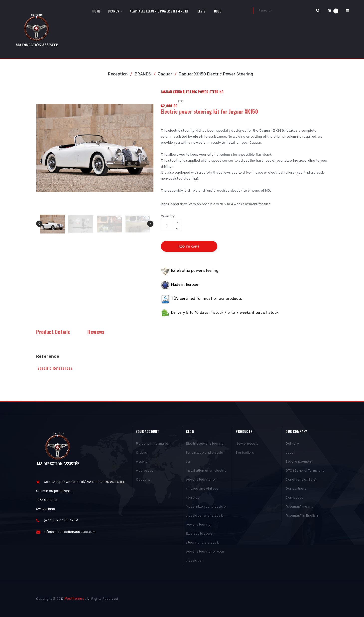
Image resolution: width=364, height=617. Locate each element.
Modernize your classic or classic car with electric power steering (206, 515)
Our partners (296, 488)
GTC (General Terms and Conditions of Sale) (305, 475)
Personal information (153, 444)
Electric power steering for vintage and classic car (205, 453)
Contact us (295, 497)
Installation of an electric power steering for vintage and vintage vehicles (206, 484)
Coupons (143, 479)
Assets (142, 462)
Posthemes (74, 599)
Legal (290, 453)
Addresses (145, 470)
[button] (333, 11)
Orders (141, 453)
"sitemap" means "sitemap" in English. (302, 511)
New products (247, 444)
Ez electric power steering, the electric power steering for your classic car (205, 547)
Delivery (292, 444)
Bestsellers (245, 453)
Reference (48, 356)
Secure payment (299, 462)
